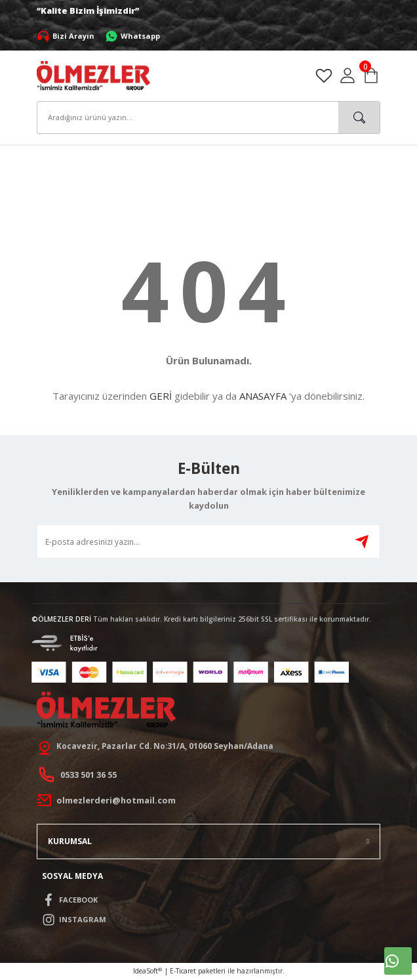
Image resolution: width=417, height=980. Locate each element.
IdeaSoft (148, 971)
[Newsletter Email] (208, 542)
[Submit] (362, 542)
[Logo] (93, 75)
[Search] (208, 117)
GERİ (161, 396)
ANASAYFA (263, 396)
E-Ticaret (183, 971)
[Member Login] (347, 75)
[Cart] (371, 75)
